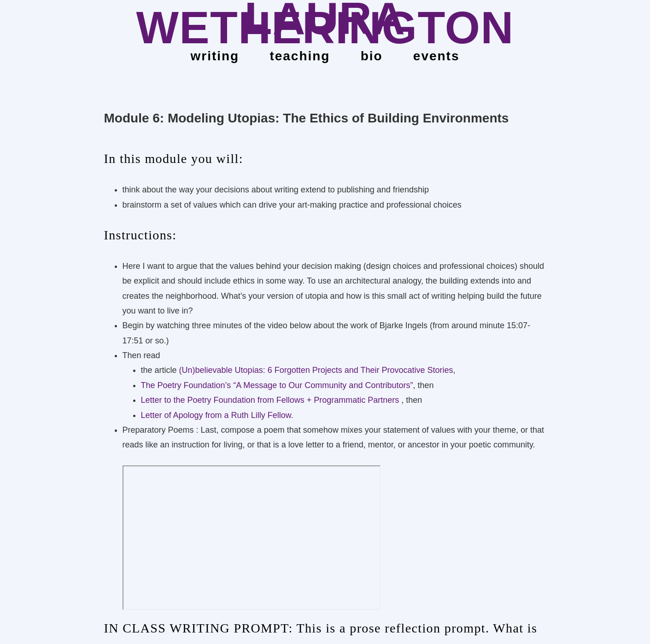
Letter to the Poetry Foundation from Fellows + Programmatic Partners (271, 400)
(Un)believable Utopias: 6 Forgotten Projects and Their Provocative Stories (316, 370)
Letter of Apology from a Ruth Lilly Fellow (216, 415)
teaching (300, 56)
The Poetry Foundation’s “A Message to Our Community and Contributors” (277, 385)
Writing (215, 56)
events (436, 56)
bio (372, 56)
